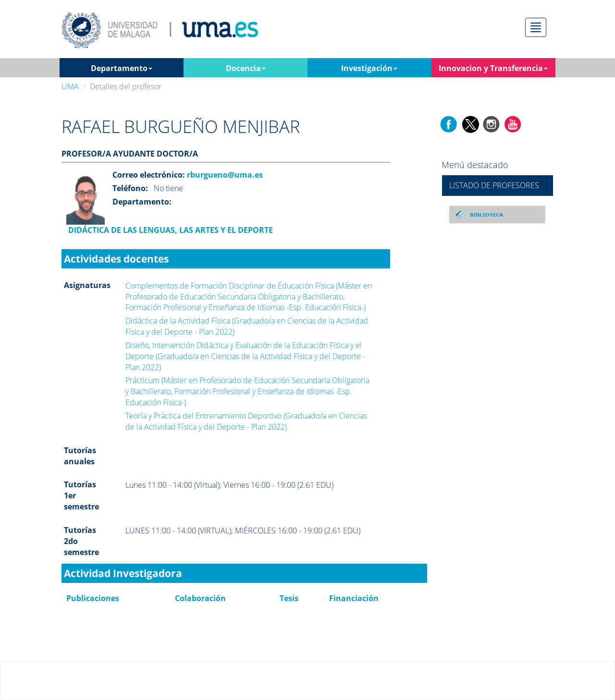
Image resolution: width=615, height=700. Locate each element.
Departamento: (142, 202)
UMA (70, 86)
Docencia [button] (246, 68)
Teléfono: (130, 188)
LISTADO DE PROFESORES (494, 185)
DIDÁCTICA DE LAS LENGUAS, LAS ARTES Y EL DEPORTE (170, 230)
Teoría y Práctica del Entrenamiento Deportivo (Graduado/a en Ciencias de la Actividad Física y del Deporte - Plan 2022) (246, 421)
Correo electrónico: (149, 175)
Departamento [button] (122, 68)
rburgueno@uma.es (224, 175)
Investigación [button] (369, 68)
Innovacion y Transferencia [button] (493, 68)
